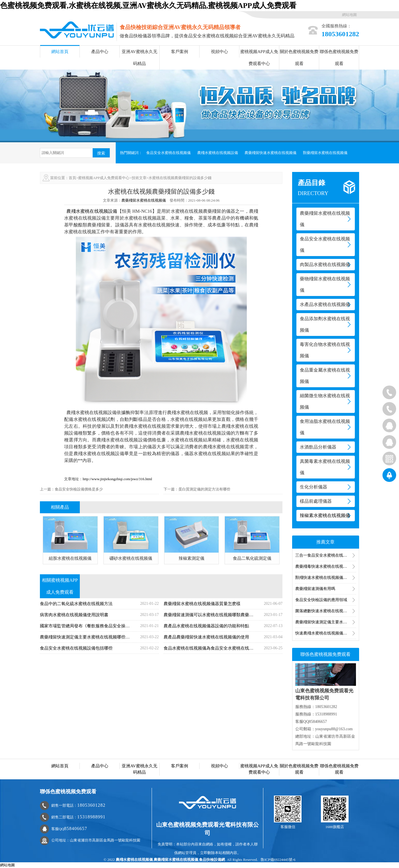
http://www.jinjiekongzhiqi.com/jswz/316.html (117, 479)
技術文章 (139, 178)
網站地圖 (349, 15)
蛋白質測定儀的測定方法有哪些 (204, 489)
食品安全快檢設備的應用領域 (321, 600)
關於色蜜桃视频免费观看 (299, 58)
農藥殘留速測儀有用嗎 (315, 589)
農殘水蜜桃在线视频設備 (218, 153)
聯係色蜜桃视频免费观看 (339, 58)
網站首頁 (60, 52)
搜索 (101, 153)
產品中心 (100, 52)
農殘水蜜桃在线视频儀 (134, 860)
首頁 (72, 178)
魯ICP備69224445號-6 (278, 860)
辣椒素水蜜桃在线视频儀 (325, 515)
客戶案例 (180, 52)
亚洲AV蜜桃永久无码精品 (140, 58)
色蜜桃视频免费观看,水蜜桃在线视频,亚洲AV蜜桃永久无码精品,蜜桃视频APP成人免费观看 (148, 6)
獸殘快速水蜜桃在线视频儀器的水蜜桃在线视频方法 (326, 578)
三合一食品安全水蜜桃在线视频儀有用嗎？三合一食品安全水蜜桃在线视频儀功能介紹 (326, 555)
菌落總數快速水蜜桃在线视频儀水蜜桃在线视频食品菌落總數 (326, 611)
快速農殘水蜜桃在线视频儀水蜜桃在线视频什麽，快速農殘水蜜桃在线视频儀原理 (326, 633)
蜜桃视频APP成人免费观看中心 (259, 58)
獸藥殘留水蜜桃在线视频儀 (325, 153)
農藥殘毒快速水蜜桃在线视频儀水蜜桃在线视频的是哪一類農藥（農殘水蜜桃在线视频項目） (326, 566)
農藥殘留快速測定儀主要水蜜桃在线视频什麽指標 (326, 622)
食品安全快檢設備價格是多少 (79, 489)
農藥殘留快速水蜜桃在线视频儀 (270, 153)
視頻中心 (219, 52)
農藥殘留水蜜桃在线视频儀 (144, 200)
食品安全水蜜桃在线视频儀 (168, 153)
